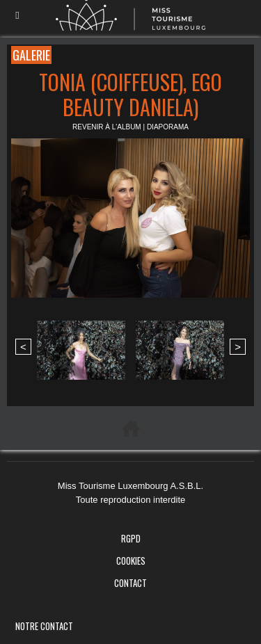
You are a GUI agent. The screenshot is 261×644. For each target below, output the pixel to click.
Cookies (131, 561)
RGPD (131, 538)
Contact (130, 583)
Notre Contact (44, 626)
